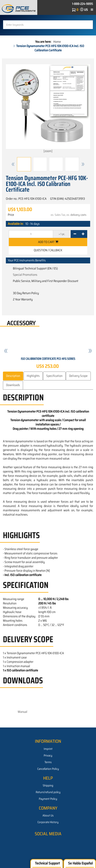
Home (57, 42)
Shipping (48, 785)
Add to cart (48, 242)
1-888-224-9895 (83, 4)
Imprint (48, 749)
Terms (48, 762)
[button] (13, 164)
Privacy (48, 756)
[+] (83, 234)
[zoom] (48, 109)
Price (11, 215)
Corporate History (48, 822)
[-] (75, 234)
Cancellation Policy (48, 769)
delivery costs (78, 215)
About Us (48, 815)
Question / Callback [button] (48, 250)
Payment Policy (48, 799)
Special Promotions (25, 275)
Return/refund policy (48, 792)
